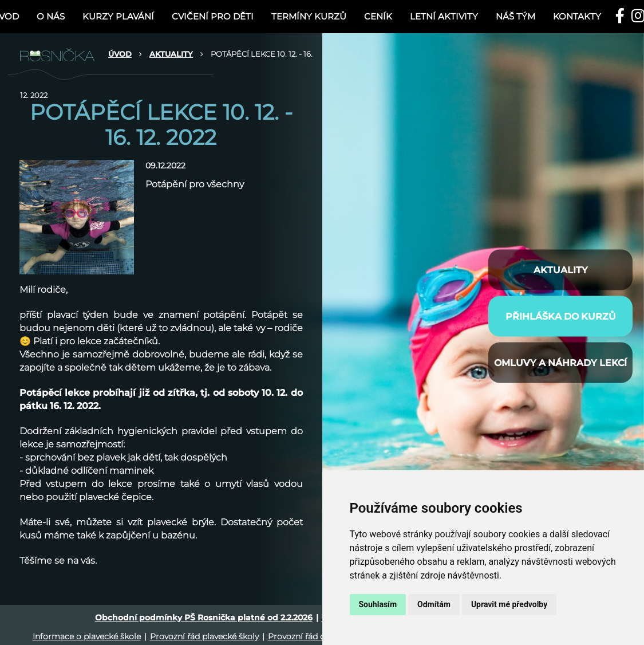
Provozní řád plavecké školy (204, 636)
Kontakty (577, 16)
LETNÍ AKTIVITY (444, 16)
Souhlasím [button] (378, 604)
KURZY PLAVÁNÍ (118, 16)
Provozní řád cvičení (308, 636)
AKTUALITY (171, 54)
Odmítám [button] (434, 604)
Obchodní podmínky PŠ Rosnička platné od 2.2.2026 (204, 618)
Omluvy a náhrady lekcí (560, 362)
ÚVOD (120, 54)
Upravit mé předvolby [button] (509, 604)
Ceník (378, 16)
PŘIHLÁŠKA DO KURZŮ (561, 316)
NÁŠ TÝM (515, 16)
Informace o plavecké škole (87, 636)
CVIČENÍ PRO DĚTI (213, 16)
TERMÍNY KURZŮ (309, 16)
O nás (51, 16)
